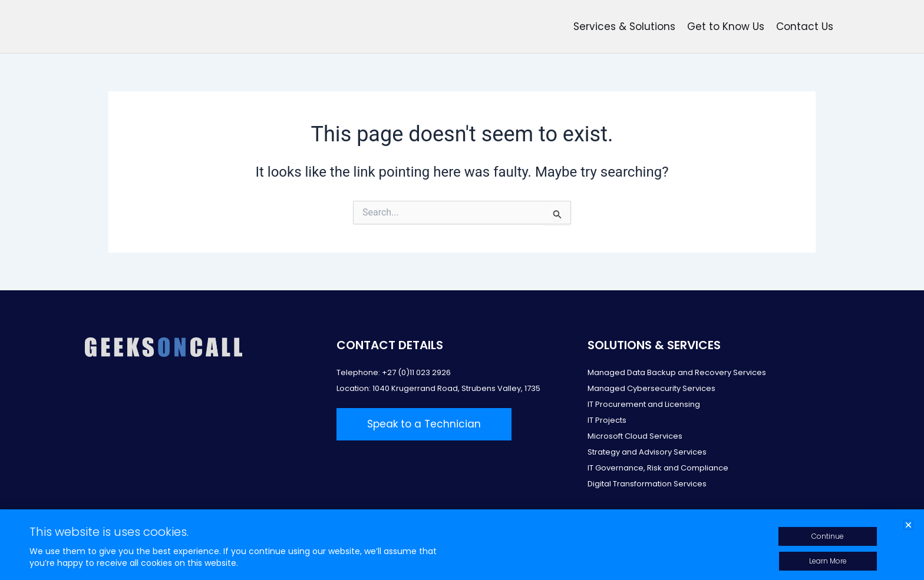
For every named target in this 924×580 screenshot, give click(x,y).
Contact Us (805, 26)
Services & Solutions (624, 26)
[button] (908, 525)
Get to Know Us (726, 26)
